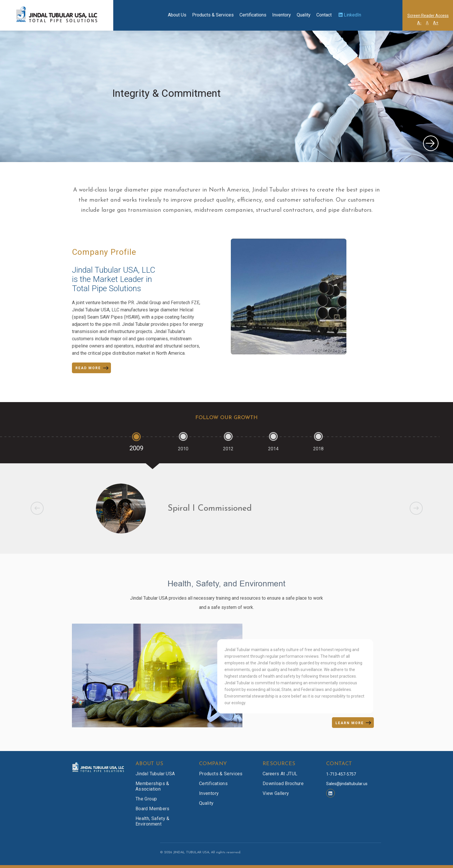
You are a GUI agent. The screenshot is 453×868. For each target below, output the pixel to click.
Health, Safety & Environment (153, 821)
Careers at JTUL (280, 774)
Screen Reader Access (428, 16)
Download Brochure (283, 784)
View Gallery (276, 793)
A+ (436, 23)
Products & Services (213, 15)
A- (419, 23)
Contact (324, 15)
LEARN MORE (350, 723)
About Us (177, 15)
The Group (146, 799)
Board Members (153, 809)
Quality (304, 15)
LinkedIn (350, 15)
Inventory (282, 15)
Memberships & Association (152, 786)
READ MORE (88, 368)
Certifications (253, 15)
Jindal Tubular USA (155, 774)
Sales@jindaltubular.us (347, 784)
